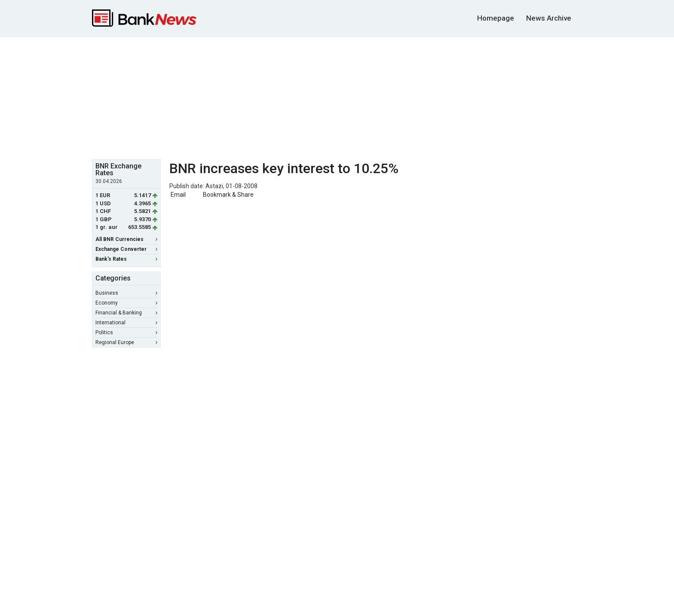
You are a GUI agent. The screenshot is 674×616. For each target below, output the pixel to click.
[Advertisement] (337, 97)
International (126, 323)
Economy (126, 303)
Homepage (496, 18)
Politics (126, 332)
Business (126, 293)
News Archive (549, 18)
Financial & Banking (126, 313)
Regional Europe (126, 342)
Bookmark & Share (228, 195)
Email (178, 195)
